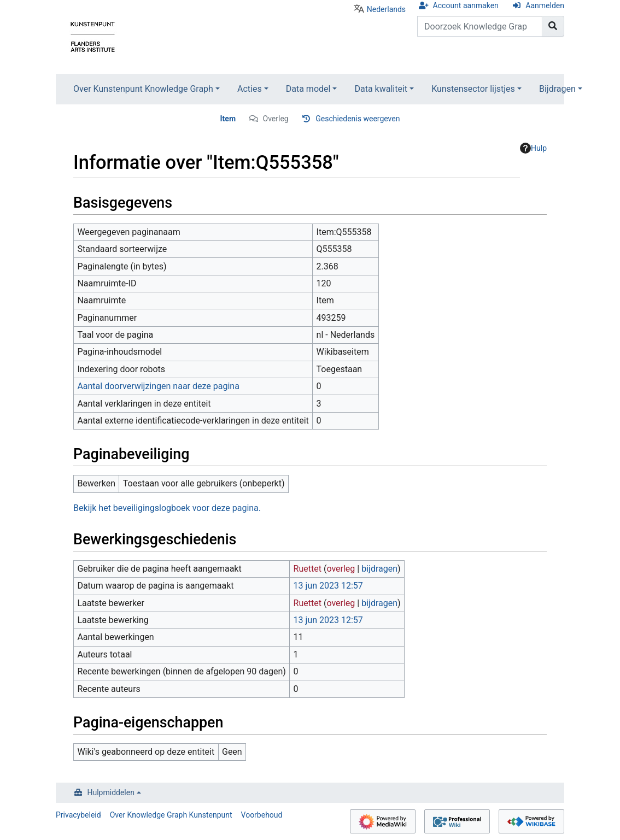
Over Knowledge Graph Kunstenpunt (171, 815)
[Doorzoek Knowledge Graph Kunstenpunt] (480, 26)
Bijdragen (557, 89)
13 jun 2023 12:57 (328, 586)
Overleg (276, 119)
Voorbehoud (262, 815)
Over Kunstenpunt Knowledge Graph (143, 89)
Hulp (533, 148)
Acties (250, 89)
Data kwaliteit (381, 89)
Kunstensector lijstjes (473, 89)
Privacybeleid (78, 815)
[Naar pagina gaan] (553, 26)
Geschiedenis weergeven (358, 119)
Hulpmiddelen (111, 792)
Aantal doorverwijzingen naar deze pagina (158, 386)
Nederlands (386, 9)
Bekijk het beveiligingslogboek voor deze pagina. (167, 508)
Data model (308, 89)
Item (228, 119)
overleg (341, 569)
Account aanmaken (466, 5)
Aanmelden (545, 5)
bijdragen (379, 569)
